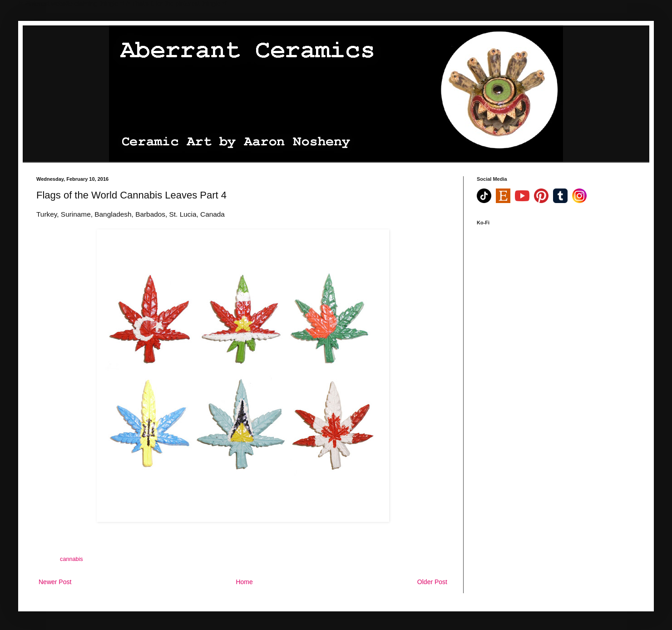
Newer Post (55, 582)
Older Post (432, 582)
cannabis (71, 559)
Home (244, 582)
